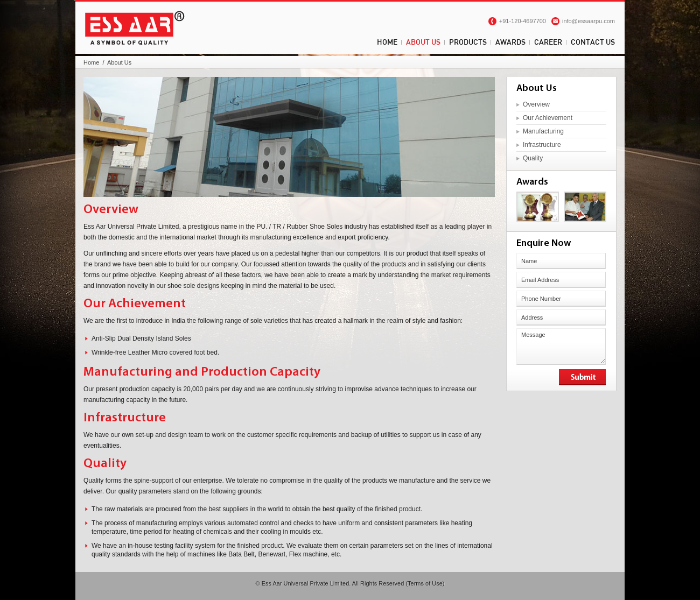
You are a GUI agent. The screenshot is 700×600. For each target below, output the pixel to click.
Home (387, 42)
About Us (423, 42)
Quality (533, 158)
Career (548, 42)
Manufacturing (543, 131)
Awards (510, 42)
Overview (536, 104)
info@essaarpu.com (589, 21)
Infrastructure (542, 145)
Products (468, 42)
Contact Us (593, 42)
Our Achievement (548, 118)
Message (561, 347)
